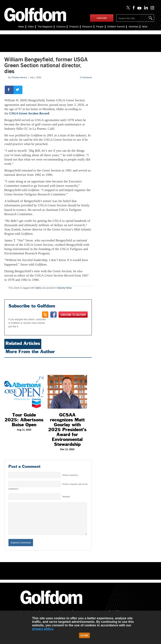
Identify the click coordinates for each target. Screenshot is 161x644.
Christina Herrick (19, 77)
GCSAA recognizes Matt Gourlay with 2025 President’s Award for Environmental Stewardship (67, 430)
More (145, 27)
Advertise (133, 27)
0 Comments (86, 77)
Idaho (38, 288)
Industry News (64, 288)
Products (74, 27)
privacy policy (42, 629)
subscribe (102, 18)
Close (85, 635)
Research (87, 27)
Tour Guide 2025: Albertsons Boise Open (24, 420)
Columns (61, 27)
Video (31, 27)
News (21, 27)
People (100, 27)
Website (66, 497)
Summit (116, 27)
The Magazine (45, 27)
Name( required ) (70, 475)
